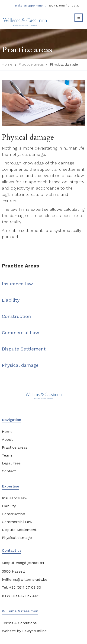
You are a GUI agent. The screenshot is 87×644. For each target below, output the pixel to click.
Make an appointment (30, 6)
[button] (79, 18)
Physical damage (64, 64)
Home (7, 64)
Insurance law (17, 284)
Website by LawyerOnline (24, 631)
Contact (9, 471)
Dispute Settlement (24, 349)
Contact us (12, 550)
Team (7, 455)
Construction (16, 316)
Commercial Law (21, 333)
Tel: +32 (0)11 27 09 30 (21, 587)
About (7, 439)
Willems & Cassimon (20, 611)
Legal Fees (11, 463)
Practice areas (31, 64)
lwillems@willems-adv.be (25, 579)
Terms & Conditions (19, 623)
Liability (11, 300)
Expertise (11, 486)
